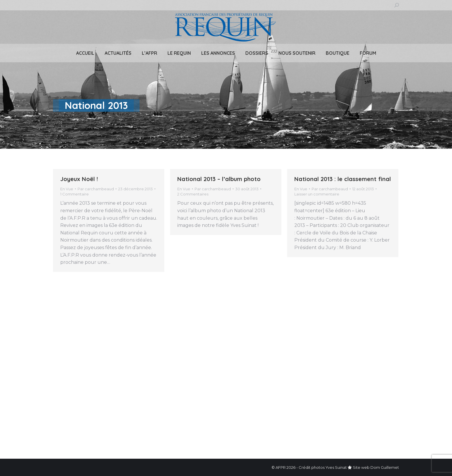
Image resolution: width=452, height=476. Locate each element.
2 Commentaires (193, 194)
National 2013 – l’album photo (219, 179)
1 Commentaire (75, 194)
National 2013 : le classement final (343, 179)
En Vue (67, 189)
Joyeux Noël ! (79, 179)
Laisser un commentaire (317, 194)
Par (96, 189)
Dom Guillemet (385, 467)
